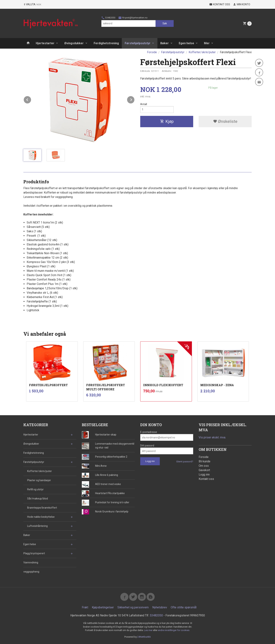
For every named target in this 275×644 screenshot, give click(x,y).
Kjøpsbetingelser (103, 607)
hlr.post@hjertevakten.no (133, 18)
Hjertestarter (45, 43)
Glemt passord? (185, 462)
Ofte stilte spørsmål (184, 607)
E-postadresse (149, 432)
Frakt (85, 607)
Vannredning (31, 562)
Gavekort (204, 470)
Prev (31, 99)
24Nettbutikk (144, 637)
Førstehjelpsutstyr (138, 43)
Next (135, 99)
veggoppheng (31, 572)
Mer (207, 43)
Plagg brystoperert (34, 553)
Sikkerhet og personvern (133, 607)
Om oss (204, 466)
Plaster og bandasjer (39, 480)
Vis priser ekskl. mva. (212, 437)
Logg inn (204, 475)
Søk (165, 23)
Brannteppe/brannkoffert (42, 508)
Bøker (165, 43)
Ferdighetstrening (106, 43)
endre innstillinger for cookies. (174, 630)
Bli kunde (205, 461)
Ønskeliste (225, 121)
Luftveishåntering (37, 526)
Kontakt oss (206, 479)
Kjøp (167, 121)
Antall (144, 104)
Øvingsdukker (74, 43)
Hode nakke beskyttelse (41, 517)
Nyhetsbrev (160, 607)
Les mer (149, 630)
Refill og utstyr (35, 489)
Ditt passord (147, 446)
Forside (152, 52)
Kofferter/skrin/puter (40, 471)
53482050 (108, 18)
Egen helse (186, 43)
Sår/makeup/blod (38, 499)
